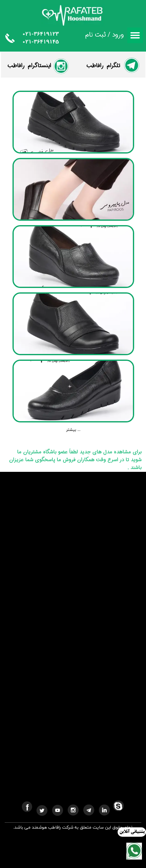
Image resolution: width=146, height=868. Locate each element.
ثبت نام (96, 35)
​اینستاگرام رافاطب (29, 66)
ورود (118, 35)
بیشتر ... (73, 430)
